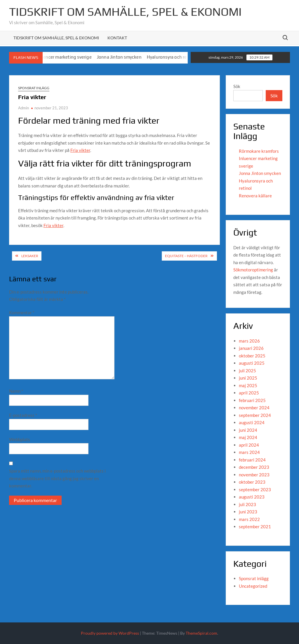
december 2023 (254, 467)
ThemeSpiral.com (201, 633)
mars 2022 (249, 519)
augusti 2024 (252, 422)
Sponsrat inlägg (34, 88)
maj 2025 (248, 385)
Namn (16, 391)
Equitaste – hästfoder (186, 256)
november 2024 (254, 408)
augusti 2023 (252, 497)
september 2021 (255, 527)
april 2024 (249, 445)
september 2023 (255, 489)
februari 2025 (252, 400)
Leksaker (30, 256)
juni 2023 (248, 512)
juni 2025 (248, 378)
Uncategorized (253, 586)
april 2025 (249, 393)
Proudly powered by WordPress (110, 633)
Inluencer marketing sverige (67, 57)
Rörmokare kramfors (259, 151)
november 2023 (254, 475)
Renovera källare (255, 196)
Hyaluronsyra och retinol (176, 57)
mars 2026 (249, 341)
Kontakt (117, 38)
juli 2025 (247, 371)
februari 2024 (252, 460)
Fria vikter (80, 150)
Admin (24, 108)
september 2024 (255, 415)
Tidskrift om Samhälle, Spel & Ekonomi (125, 12)
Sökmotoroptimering (253, 270)
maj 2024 (248, 437)
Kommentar (22, 313)
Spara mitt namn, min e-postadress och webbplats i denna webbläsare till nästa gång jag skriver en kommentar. (57, 478)
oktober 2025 (252, 356)
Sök (237, 86)
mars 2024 (249, 452)
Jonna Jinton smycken (123, 57)
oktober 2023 (252, 482)
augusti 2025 (252, 363)
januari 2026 (251, 348)
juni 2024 (248, 430)
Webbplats (20, 439)
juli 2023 (247, 504)
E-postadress (23, 415)
